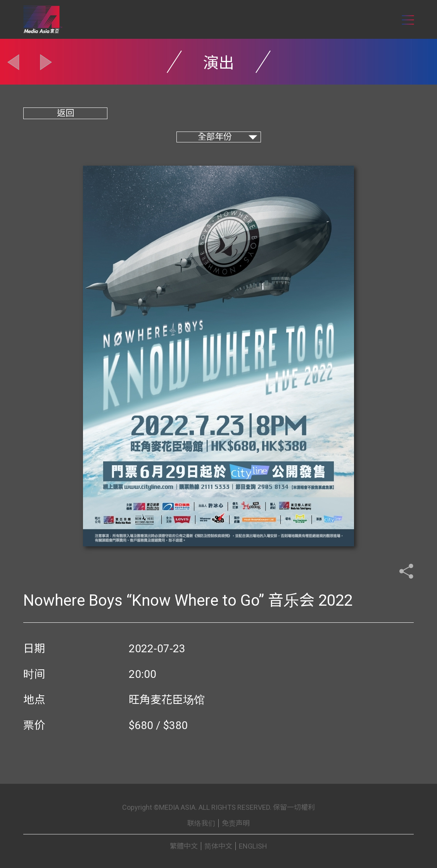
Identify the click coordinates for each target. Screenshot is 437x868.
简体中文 (218, 846)
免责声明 (236, 823)
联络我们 (201, 823)
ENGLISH (253, 846)
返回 (66, 113)
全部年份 (215, 137)
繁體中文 (184, 846)
